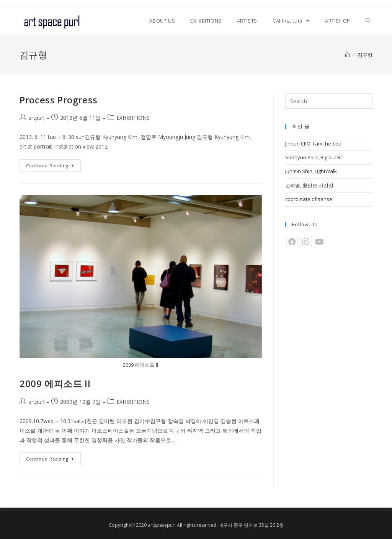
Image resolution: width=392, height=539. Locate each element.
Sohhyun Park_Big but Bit (314, 157)
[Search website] (368, 21)
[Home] (347, 55)
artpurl (36, 118)
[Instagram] (306, 242)
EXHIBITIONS (133, 118)
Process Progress (59, 100)
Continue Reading (50, 166)
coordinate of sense (309, 199)
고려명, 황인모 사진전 (309, 185)
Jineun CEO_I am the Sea (313, 144)
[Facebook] (292, 242)
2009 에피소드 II (55, 383)
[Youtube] (320, 242)
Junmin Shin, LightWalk (311, 171)
